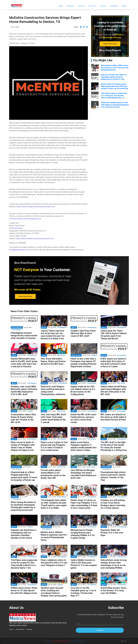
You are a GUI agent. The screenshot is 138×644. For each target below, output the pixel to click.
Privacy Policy (20, 629)
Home (62, 6)
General (70, 6)
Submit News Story (110, 44)
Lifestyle (93, 6)
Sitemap (29, 629)
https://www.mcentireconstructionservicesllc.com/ (36, 207)
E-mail (78, 623)
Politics (81, 6)
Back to (125, 641)
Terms (11, 629)
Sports (103, 6)
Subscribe (100, 630)
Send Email (18, 228)
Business (114, 6)
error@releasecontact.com (20, 250)
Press (124, 6)
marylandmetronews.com (61, 641)
